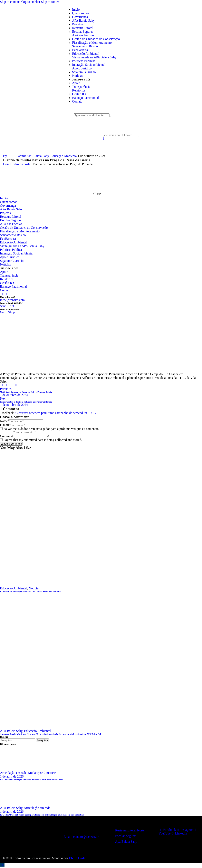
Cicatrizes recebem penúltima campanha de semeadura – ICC (55, 413)
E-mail (4, 425)
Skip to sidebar (30, 2)
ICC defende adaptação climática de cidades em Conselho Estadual (31, 781)
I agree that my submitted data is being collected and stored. (43, 441)
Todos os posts (21, 164)
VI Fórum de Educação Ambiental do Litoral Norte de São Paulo (30, 593)
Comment (6, 437)
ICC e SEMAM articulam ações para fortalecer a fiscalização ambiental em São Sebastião (42, 816)
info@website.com (12, 300)
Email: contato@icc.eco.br (81, 838)
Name (4, 421)
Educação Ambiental (64, 156)
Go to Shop (7, 312)
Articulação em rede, (14, 774)
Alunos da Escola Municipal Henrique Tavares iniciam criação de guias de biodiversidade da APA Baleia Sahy (51, 735)
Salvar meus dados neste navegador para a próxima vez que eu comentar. (51, 429)
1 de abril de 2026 (12, 778)
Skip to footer (50, 2)
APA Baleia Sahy (38, 156)
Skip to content (10, 2)
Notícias (34, 590)
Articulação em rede (37, 809)
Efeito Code (77, 859)
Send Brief (7, 306)
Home (7, 164)
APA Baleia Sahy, (12, 809)
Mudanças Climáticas (42, 774)
